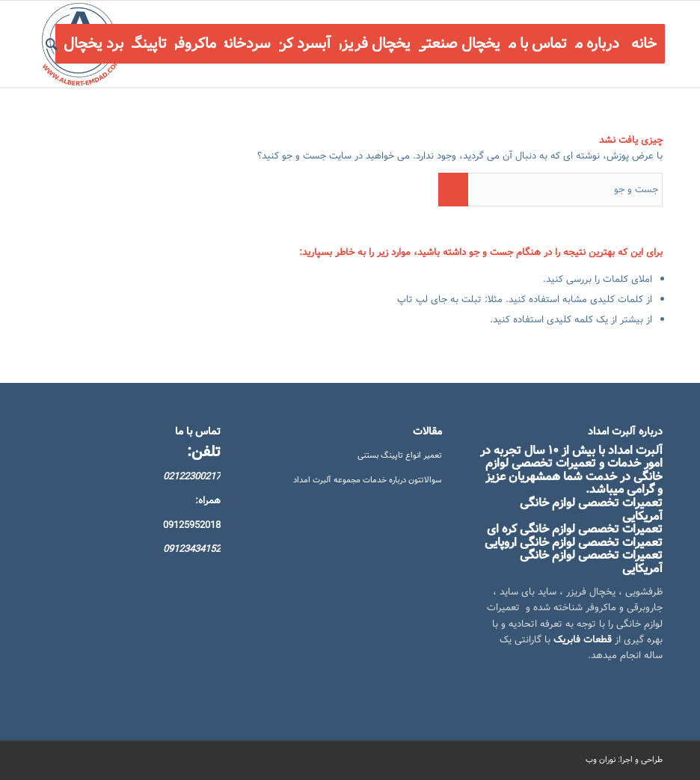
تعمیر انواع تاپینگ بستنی (400, 455)
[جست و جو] (52, 44)
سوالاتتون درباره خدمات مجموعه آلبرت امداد (368, 480)
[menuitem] (644, 44)
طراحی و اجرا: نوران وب (624, 760)
